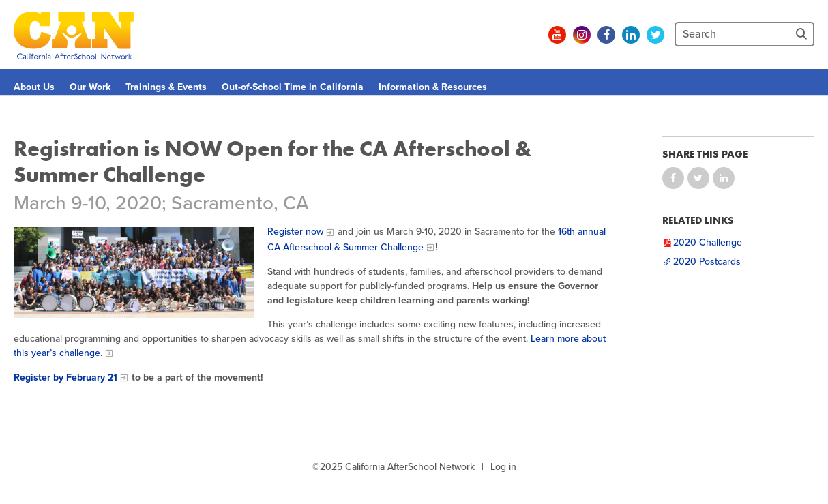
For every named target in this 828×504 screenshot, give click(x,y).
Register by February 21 (65, 377)
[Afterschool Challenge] (134, 272)
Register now (295, 232)
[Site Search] (803, 34)
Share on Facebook (673, 178)
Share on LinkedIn (724, 178)
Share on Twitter (698, 178)
